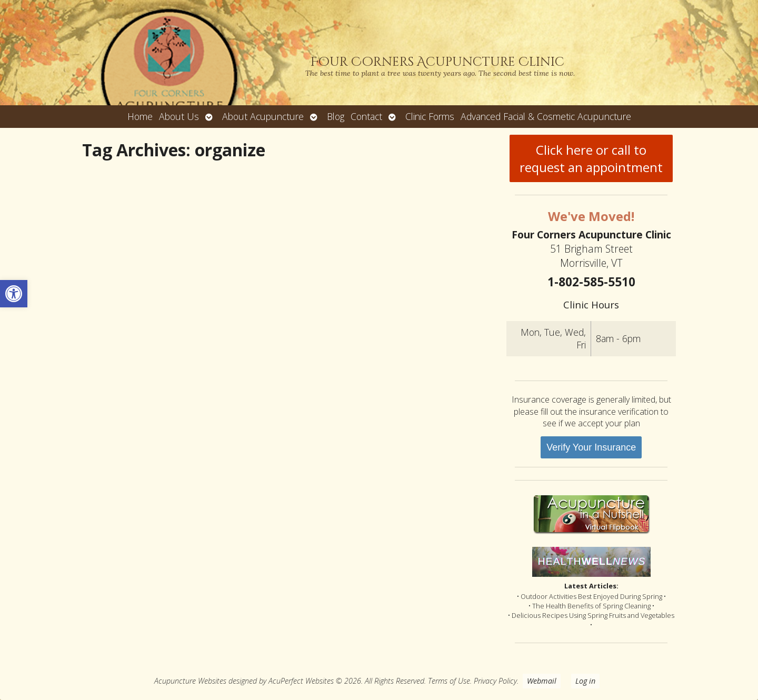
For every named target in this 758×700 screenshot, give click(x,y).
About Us (179, 116)
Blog (336, 116)
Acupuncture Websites (190, 681)
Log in (585, 681)
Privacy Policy (495, 681)
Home (140, 116)
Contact (366, 116)
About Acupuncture (263, 116)
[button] (14, 294)
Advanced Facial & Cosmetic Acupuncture (546, 116)
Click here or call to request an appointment (591, 158)
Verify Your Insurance (591, 447)
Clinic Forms (430, 116)
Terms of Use (449, 681)
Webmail (542, 681)
